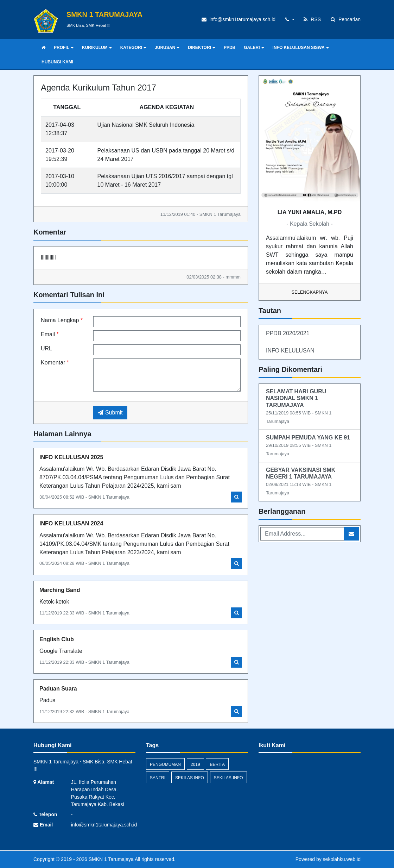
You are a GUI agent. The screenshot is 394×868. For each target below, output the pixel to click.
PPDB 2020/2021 (288, 333)
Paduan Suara (58, 689)
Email (50, 334)
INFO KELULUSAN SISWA (301, 48)
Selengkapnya (310, 292)
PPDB (230, 48)
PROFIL (64, 48)
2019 (195, 764)
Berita (217, 764)
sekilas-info (228, 778)
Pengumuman (165, 764)
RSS (312, 19)
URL (46, 348)
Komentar (55, 363)
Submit (110, 413)
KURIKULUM (97, 48)
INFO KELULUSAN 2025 (71, 457)
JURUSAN (167, 48)
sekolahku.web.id (342, 859)
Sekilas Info (190, 778)
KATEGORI (133, 48)
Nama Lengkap (62, 320)
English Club (57, 639)
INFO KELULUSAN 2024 (71, 523)
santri (158, 778)
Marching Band (60, 590)
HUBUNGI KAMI (57, 62)
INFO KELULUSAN (290, 351)
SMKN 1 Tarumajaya (110, 859)
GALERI (254, 48)
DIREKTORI (202, 48)
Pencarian (346, 19)
